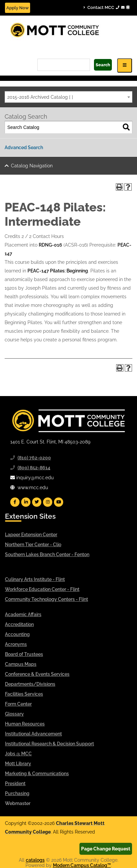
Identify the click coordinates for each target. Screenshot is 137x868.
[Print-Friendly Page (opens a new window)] (119, 187)
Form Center (18, 704)
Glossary (14, 714)
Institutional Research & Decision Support (49, 744)
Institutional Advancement (33, 734)
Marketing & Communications (37, 774)
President (15, 783)
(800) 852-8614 (34, 468)
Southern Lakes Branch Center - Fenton (47, 554)
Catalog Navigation (32, 166)
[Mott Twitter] (37, 502)
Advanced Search (24, 147)
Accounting (17, 634)
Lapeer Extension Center (31, 535)
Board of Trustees (24, 654)
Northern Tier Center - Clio (33, 545)
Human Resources (25, 724)
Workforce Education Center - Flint (42, 589)
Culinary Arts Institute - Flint (35, 579)
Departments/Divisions (30, 684)
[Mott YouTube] (59, 502)
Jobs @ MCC (18, 754)
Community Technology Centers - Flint (46, 599)
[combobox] (68, 97)
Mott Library (18, 764)
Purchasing (17, 793)
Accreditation (19, 624)
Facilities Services (24, 694)
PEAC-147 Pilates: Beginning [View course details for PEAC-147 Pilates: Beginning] (58, 271)
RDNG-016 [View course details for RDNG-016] (50, 245)
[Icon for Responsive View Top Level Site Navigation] (125, 65)
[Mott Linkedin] (26, 502)
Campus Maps (21, 664)
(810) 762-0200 (34, 458)
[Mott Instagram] (48, 502)
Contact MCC (106, 7)
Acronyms (16, 644)
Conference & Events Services (37, 674)
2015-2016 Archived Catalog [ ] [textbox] (40, 97)
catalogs (35, 860)
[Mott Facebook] (15, 502)
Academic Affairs (23, 614)
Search (103, 65)
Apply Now (18, 8)
